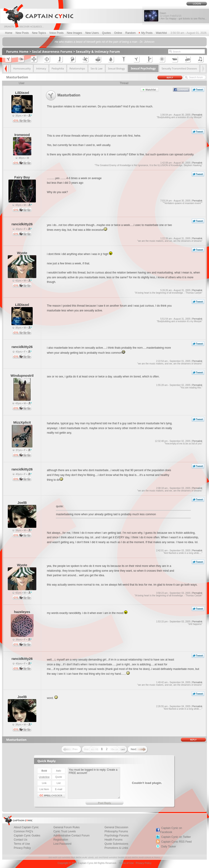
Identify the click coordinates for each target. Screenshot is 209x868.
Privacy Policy (22, 848)
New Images (75, 33)
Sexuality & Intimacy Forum (98, 52)
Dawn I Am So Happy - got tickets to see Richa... (183, 16)
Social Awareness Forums (52, 52)
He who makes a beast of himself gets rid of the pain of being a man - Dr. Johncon (104, 42)
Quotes (107, 33)
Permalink (197, 115)
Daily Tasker (169, 847)
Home (9, 33)
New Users (92, 33)
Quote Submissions (116, 844)
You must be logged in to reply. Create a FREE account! (94, 783)
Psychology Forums (117, 836)
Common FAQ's (23, 831)
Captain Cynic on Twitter (176, 837)
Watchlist (161, 33)
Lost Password (62, 844)
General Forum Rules (67, 827)
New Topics (39, 33)
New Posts (22, 33)
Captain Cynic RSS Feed (176, 842)
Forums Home (17, 52)
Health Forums (114, 840)
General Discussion (116, 827)
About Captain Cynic (26, 827)
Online (118, 33)
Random (131, 33)
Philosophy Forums (116, 831)
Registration (61, 840)
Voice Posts (57, 33)
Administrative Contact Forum (71, 836)
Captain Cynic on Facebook (171, 830)
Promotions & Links (116, 848)
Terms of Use (22, 844)
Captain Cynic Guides (27, 836)
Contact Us (20, 840)
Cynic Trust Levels (65, 831)
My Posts (146, 33)
